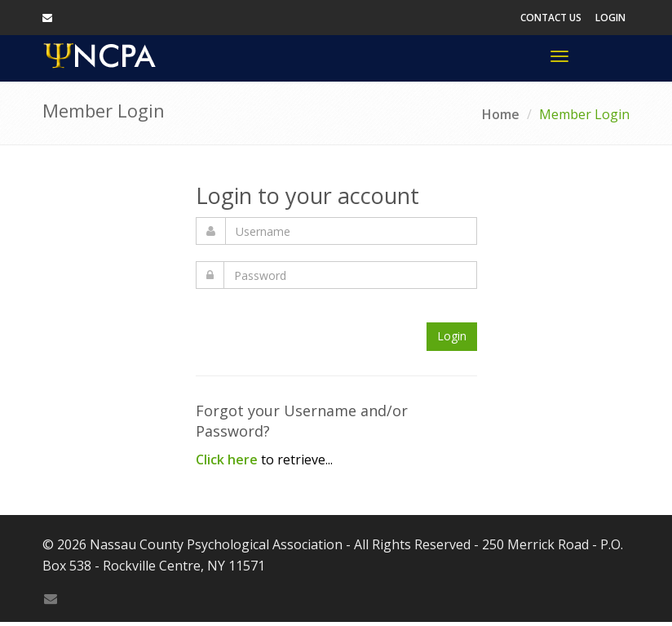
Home (501, 114)
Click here (227, 460)
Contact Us (551, 18)
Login (610, 18)
